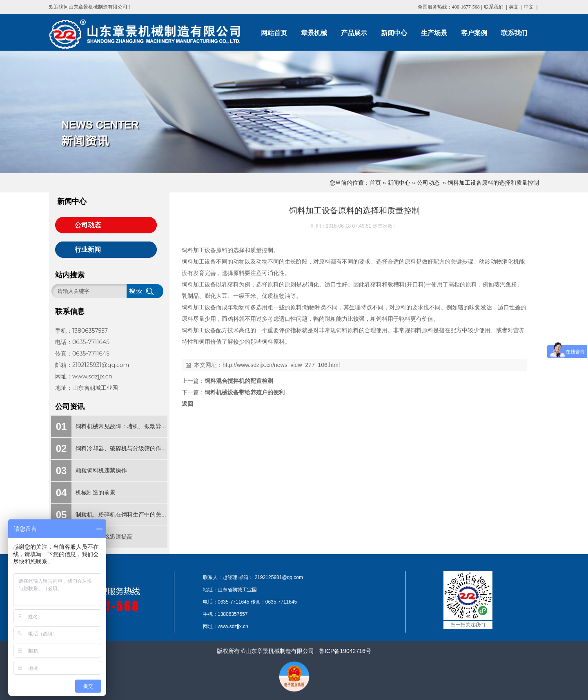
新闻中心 (399, 183)
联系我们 (494, 7)
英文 (514, 7)
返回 (187, 404)
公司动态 (428, 183)
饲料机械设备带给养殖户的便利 (245, 392)
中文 (529, 7)
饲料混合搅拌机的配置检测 (239, 381)
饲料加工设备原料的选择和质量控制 (493, 183)
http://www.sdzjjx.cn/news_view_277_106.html (281, 365)
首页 (375, 183)
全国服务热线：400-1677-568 (449, 7)
